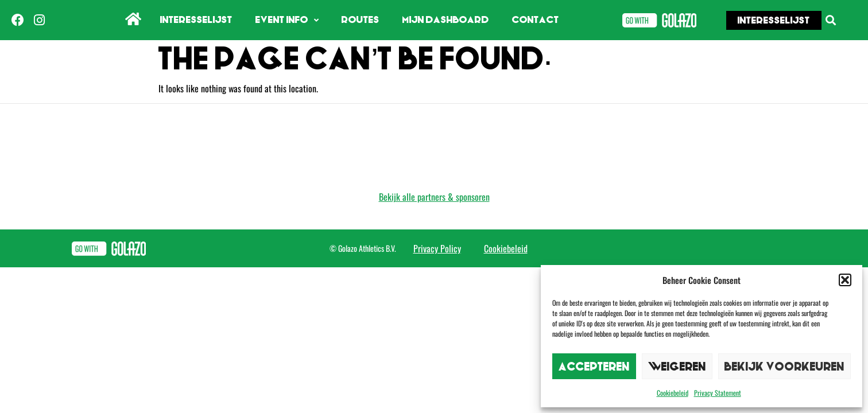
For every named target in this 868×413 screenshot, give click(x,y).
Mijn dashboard (446, 20)
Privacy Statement (718, 393)
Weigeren (677, 366)
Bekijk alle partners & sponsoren (434, 197)
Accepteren (594, 366)
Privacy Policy (437, 248)
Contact (536, 20)
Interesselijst (196, 20)
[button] (845, 280)
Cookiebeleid (673, 393)
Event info (287, 20)
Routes (361, 20)
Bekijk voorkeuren (784, 366)
